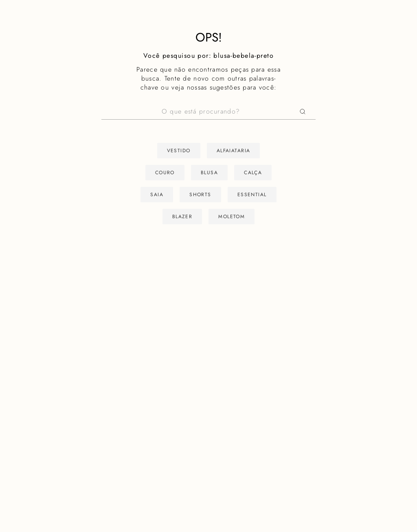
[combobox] (208, 112)
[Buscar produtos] (304, 112)
